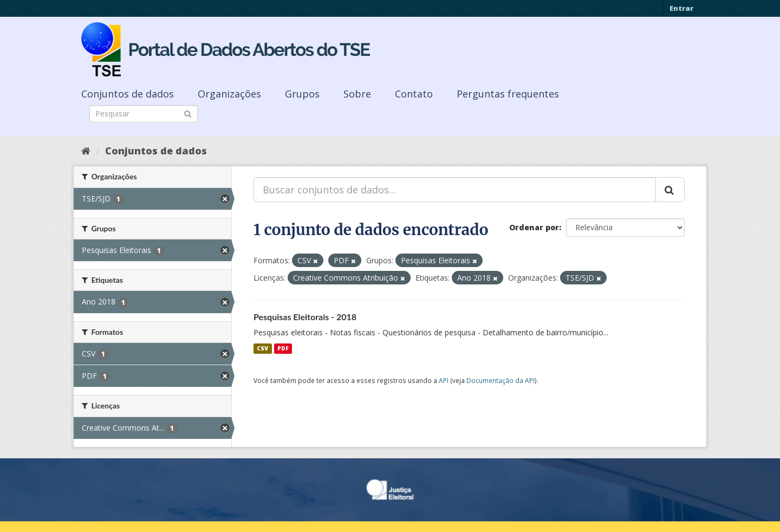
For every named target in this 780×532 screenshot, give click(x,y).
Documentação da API (500, 380)
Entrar (681, 8)
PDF (283, 348)
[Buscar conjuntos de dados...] (455, 190)
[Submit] (188, 113)
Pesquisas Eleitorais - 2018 (305, 317)
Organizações (229, 94)
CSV (262, 348)
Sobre (357, 94)
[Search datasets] (144, 114)
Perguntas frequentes (508, 94)
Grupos (302, 94)
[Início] (86, 151)
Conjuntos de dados (128, 94)
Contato (414, 94)
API (444, 380)
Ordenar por (534, 227)
